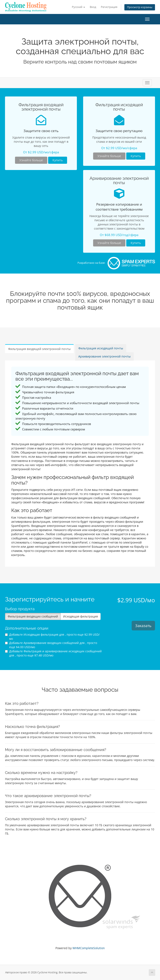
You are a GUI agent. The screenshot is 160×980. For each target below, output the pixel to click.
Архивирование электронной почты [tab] (104, 356)
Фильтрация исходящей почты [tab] (101, 348)
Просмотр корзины (140, 7)
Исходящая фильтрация (81, 616)
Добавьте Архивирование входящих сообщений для (51, 645)
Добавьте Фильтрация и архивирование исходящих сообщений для (53, 653)
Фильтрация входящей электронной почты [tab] (39, 349)
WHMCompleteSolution (89, 948)
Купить (58, 160)
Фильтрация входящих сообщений (33, 616)
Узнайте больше (31, 160)
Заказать (143, 626)
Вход (93, 7)
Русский (78, 7)
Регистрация (109, 7)
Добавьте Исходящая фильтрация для (52, 637)
